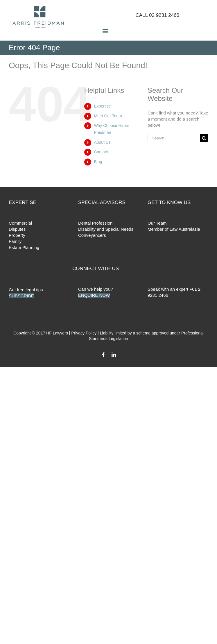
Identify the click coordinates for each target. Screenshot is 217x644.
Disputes (17, 229)
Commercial (20, 223)
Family (15, 241)
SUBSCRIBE (21, 296)
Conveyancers (92, 235)
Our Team (157, 223)
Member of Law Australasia (174, 229)
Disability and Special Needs (106, 229)
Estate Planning (24, 247)
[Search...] (174, 138)
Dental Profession (95, 223)
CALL (157, 15)
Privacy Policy (84, 333)
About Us (102, 142)
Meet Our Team (108, 116)
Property (17, 235)
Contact (101, 152)
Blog (98, 162)
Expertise (102, 106)
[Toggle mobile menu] (106, 31)
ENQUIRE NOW (94, 295)
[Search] (204, 138)
